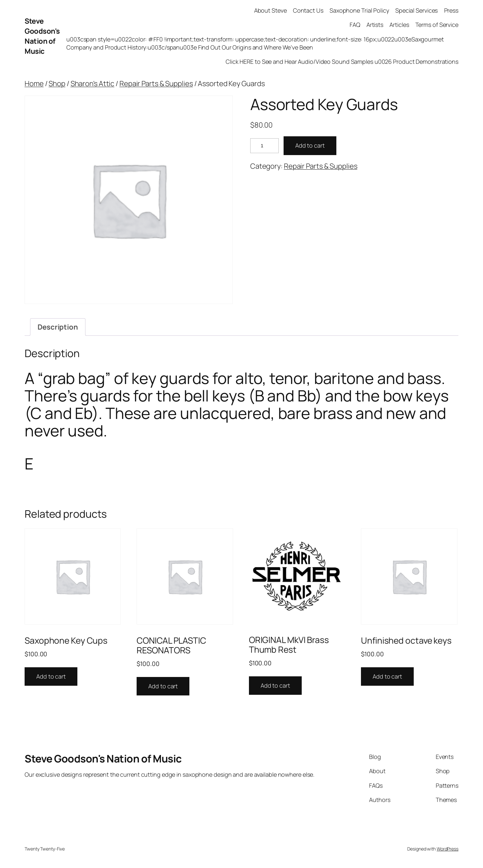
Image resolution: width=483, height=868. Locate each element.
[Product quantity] (264, 146)
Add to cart (310, 145)
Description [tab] (58, 327)
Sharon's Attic (93, 84)
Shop (57, 84)
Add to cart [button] (51, 676)
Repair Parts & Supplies (156, 84)
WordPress (448, 849)
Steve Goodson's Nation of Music (42, 36)
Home (34, 84)
